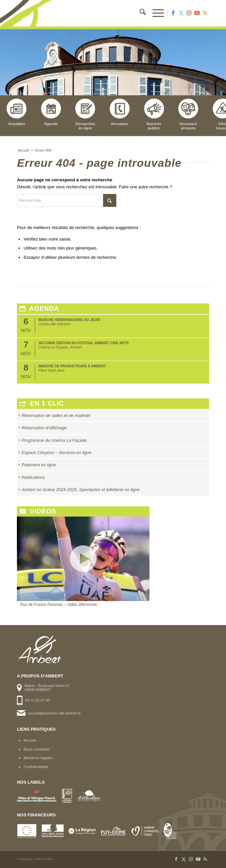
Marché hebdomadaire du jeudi (69, 320)
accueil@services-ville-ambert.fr (54, 713)
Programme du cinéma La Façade (54, 440)
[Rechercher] (139, 13)
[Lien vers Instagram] (189, 13)
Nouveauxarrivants (188, 114)
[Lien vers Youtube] (197, 13)
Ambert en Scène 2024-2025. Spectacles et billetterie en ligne (81, 490)
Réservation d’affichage (44, 428)
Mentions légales (38, 758)
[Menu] (155, 13)
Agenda (51, 112)
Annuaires (120, 112)
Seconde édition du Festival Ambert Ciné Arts (84, 343)
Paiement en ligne (39, 465)
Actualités (17, 112)
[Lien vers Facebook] (173, 13)
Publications (33, 477)
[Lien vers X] (181, 13)
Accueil (30, 740)
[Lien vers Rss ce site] (205, 13)
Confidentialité (36, 767)
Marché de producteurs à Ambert (72, 366)
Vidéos (38, 511)
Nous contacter (37, 749)
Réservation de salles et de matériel (56, 415)
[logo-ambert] (94, 13)
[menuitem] (139, 13)
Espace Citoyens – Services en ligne (56, 453)
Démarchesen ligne (85, 114)
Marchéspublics (154, 114)
